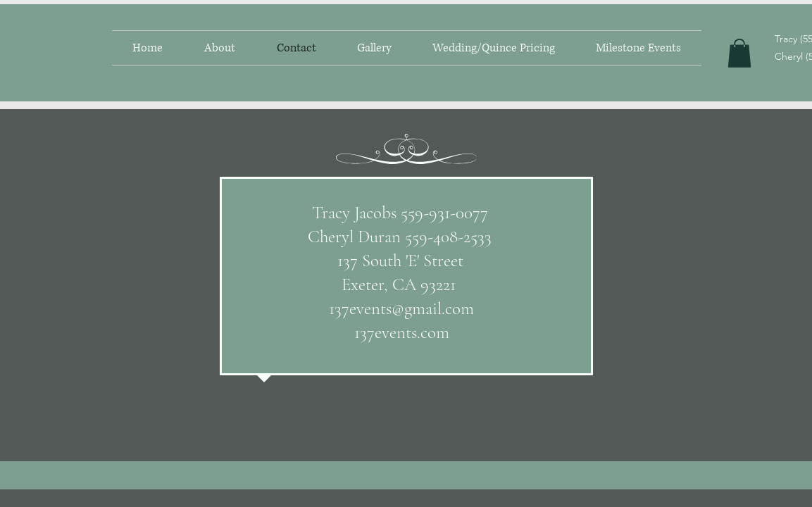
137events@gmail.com (401, 308)
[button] (739, 53)
